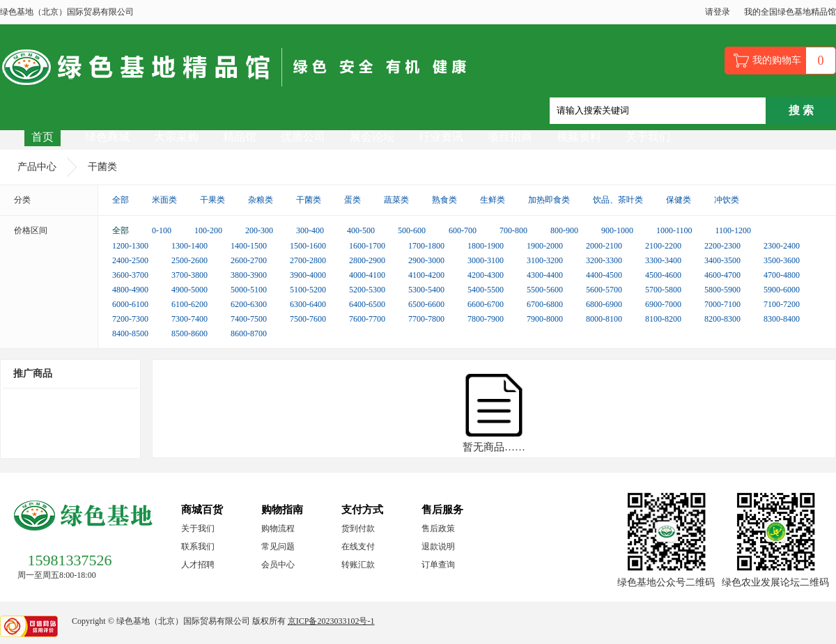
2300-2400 (782, 246)
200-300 (259, 230)
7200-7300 (130, 319)
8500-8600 (189, 333)
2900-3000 (426, 260)
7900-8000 (545, 319)
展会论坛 (372, 137)
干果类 (212, 200)
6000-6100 (130, 304)
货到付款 (358, 528)
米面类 (164, 200)
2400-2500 (130, 260)
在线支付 (358, 547)
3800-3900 (249, 275)
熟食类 (444, 200)
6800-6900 (604, 304)
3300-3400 (663, 260)
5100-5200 (308, 290)
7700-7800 (426, 319)
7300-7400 (189, 319)
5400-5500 (486, 290)
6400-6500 (367, 304)
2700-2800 (308, 260)
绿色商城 (107, 137)
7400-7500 (249, 319)
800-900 (564, 230)
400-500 (361, 230)
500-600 (412, 230)
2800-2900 (367, 260)
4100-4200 (426, 275)
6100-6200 (189, 304)
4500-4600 (663, 275)
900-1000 (617, 230)
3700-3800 (189, 275)
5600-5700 (604, 290)
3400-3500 (722, 260)
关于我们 (648, 137)
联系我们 (198, 547)
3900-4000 (308, 275)
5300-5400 (426, 290)
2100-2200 (663, 246)
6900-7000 (663, 304)
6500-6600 (426, 304)
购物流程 (278, 528)
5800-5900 (722, 290)
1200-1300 (130, 246)
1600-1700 (367, 246)
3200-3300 (604, 260)
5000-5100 (249, 290)
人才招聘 (198, 565)
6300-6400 (308, 304)
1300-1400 (189, 246)
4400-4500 (604, 275)
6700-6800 (545, 304)
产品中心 (37, 167)
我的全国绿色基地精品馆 (790, 12)
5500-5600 (545, 290)
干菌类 (102, 167)
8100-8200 (663, 319)
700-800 (513, 230)
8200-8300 (722, 319)
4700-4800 (782, 275)
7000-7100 (722, 304)
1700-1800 (426, 246)
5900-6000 (782, 290)
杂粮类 (261, 200)
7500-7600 (308, 319)
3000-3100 (486, 260)
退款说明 (438, 547)
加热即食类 (549, 200)
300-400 (310, 230)
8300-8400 (782, 319)
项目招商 (510, 137)
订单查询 (438, 565)
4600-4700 (722, 275)
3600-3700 (130, 275)
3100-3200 (545, 260)
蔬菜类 (396, 200)
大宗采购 (176, 137)
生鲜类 (493, 200)
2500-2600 (189, 260)
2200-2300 (722, 246)
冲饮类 (727, 200)
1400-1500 (249, 246)
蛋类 (353, 200)
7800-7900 (486, 319)
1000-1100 (674, 230)
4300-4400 (545, 275)
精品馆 (240, 137)
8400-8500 (130, 333)
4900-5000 (189, 290)
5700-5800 (663, 290)
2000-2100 (604, 246)
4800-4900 (130, 290)
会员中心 (278, 565)
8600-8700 (249, 333)
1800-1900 (486, 246)
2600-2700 (249, 260)
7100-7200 (782, 304)
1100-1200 (734, 230)
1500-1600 (308, 246)
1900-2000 (545, 246)
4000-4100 (367, 275)
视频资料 (579, 137)
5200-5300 (367, 290)
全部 (121, 200)
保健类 (679, 200)
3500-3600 (782, 260)
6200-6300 (249, 304)
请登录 (718, 12)
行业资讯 (441, 137)
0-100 (162, 230)
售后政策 (438, 528)
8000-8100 (604, 319)
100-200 (208, 230)
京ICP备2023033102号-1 (331, 621)
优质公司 (303, 137)
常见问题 (278, 547)
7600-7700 (367, 319)
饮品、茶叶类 (618, 200)
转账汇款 (358, 565)
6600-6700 (486, 304)
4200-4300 (486, 275)
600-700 (463, 230)
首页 (42, 137)
